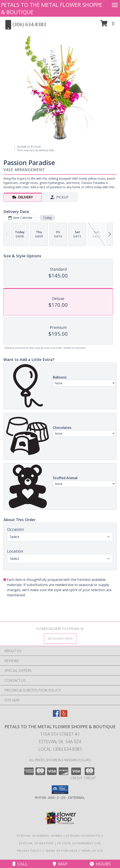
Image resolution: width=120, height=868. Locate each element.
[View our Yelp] (64, 715)
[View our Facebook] (56, 715)
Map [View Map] (60, 864)
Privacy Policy (29, 851)
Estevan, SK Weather (36, 843)
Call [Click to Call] (20, 864)
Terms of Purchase (61, 851)
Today (47, 218)
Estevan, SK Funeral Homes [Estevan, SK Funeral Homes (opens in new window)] (40, 836)
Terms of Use (92, 851)
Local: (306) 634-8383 (60, 749)
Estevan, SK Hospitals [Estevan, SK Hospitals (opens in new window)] (85, 836)
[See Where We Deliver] (60, 638)
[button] (107, 25)
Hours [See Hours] (100, 864)
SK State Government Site (79, 843)
